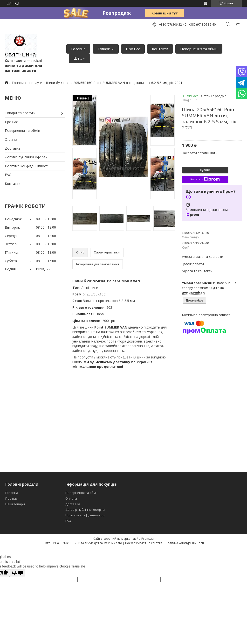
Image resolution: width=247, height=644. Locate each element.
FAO (8, 175)
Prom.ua (148, 539)
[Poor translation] (18, 573)
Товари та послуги (27, 83)
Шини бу (53, 83)
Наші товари (15, 504)
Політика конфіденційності (27, 166)
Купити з (205, 179)
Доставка (13, 148)
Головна (78, 49)
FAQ (68, 521)
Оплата (11, 139)
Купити (205, 170)
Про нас (133, 49)
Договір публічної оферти (26, 157)
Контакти (160, 49)
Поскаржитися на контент (144, 543)
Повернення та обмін (199, 49)
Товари (104, 49)
